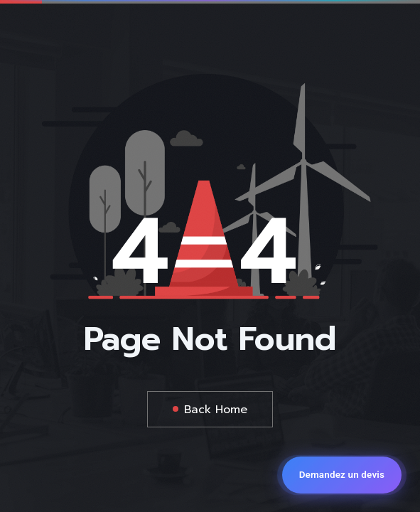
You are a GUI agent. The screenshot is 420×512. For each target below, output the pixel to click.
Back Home (216, 410)
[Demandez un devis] (342, 475)
